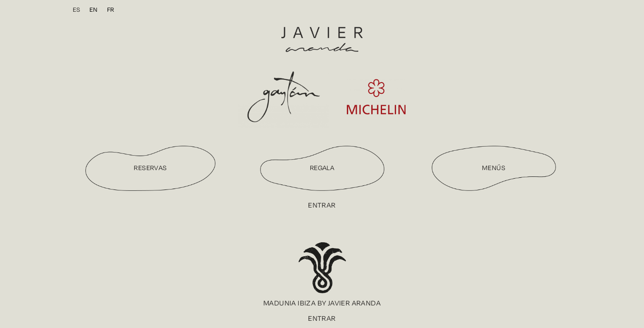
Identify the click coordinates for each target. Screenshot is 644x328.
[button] (322, 303)
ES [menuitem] (77, 10)
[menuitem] (77, 10)
